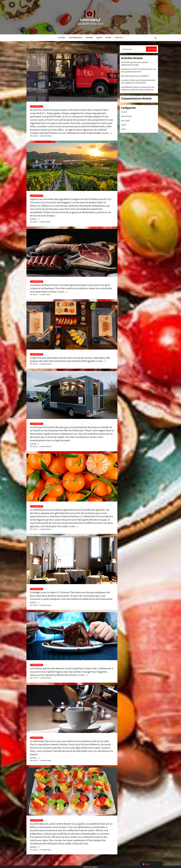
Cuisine (89, 38)
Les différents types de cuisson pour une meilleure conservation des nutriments (138, 88)
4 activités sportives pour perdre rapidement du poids (134, 64)
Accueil (62, 38)
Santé (99, 38)
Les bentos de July (91, 24)
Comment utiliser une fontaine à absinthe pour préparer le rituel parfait (138, 81)
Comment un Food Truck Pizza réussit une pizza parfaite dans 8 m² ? (138, 70)
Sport (108, 38)
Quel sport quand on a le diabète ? (135, 76)
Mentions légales (91, 867)
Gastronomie (75, 38)
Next (32, 860)
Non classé (125, 121)
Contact (119, 38)
